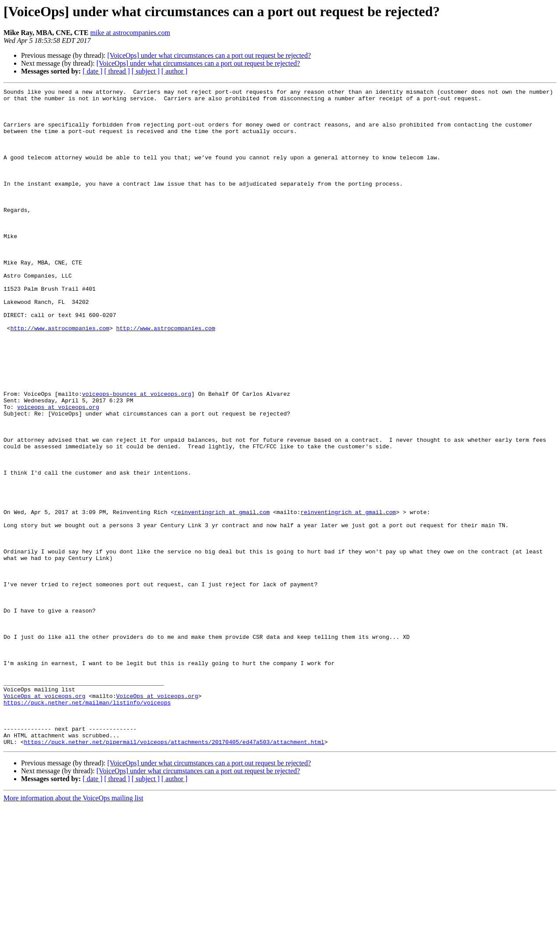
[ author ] (175, 71)
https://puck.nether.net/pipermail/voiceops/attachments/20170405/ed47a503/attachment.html (174, 873)
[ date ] (93, 71)
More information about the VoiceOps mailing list (73, 929)
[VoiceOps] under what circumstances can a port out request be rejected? (209, 55)
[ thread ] (117, 71)
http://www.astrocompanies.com (60, 377)
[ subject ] (146, 71)
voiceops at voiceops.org (58, 471)
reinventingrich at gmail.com (222, 597)
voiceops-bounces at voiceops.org (136, 455)
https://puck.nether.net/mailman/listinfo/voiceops (87, 826)
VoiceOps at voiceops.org (44, 818)
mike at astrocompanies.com (130, 33)
